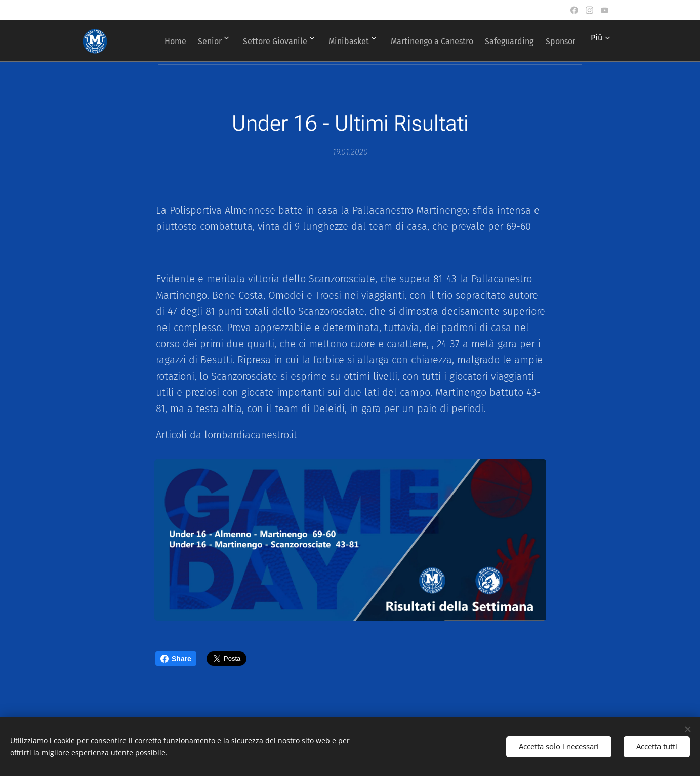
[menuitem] (190, 41)
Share (176, 659)
